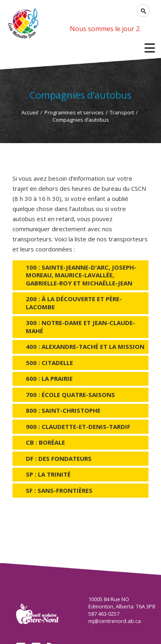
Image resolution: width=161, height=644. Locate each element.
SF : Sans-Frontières (59, 490)
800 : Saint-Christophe (63, 410)
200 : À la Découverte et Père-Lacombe (74, 303)
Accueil (30, 112)
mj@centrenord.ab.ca (115, 621)
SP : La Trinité (48, 474)
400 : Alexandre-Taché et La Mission (85, 346)
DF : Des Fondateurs (59, 458)
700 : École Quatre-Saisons (70, 395)
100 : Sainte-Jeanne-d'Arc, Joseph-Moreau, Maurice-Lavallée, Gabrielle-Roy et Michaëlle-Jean (81, 275)
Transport (122, 112)
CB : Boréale (45, 442)
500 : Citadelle (49, 363)
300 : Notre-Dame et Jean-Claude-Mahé (80, 327)
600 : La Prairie (49, 378)
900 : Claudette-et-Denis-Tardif (78, 427)
